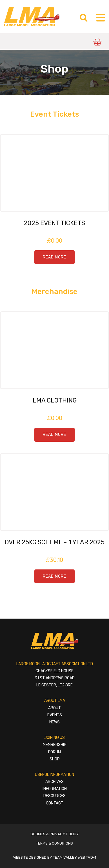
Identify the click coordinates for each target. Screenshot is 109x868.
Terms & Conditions (55, 843)
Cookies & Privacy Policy (55, 834)
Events (55, 715)
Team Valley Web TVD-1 (74, 857)
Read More (55, 257)
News (55, 722)
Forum (55, 752)
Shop (55, 759)
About (55, 708)
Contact (55, 803)
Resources (55, 796)
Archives (55, 782)
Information (55, 789)
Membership (55, 745)
